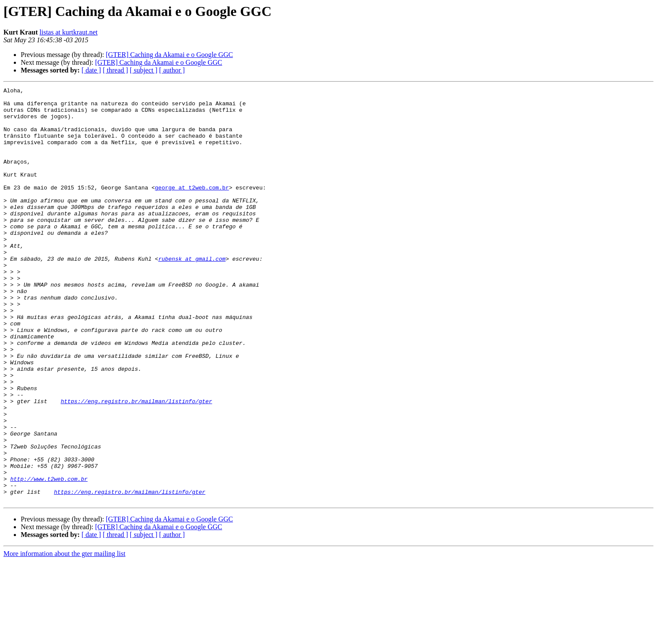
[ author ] (172, 70)
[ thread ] (115, 70)
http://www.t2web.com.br (49, 558)
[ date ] (91, 70)
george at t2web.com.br (192, 208)
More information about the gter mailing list (64, 636)
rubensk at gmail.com (192, 294)
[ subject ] (144, 70)
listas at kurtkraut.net (69, 32)
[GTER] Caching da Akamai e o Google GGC (169, 55)
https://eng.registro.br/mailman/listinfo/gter (137, 464)
